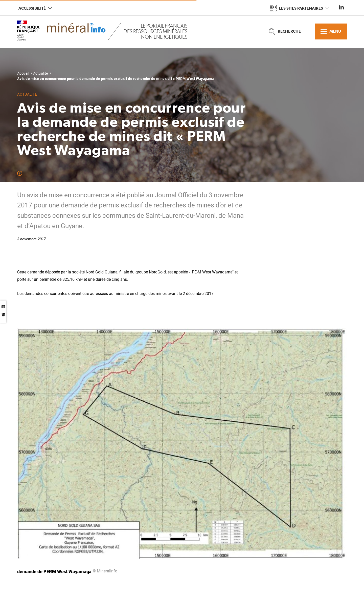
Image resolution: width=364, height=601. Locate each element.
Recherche (285, 31)
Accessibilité (35, 8)
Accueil (23, 73)
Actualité (41, 73)
